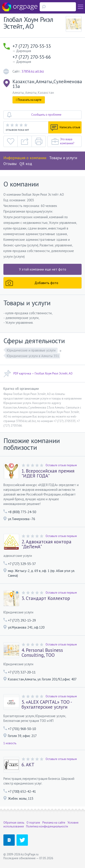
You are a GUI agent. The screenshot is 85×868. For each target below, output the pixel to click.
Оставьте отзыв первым (61, 465)
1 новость (10, 743)
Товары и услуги (63, 158)
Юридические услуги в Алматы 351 (33, 356)
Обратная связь (14, 823)
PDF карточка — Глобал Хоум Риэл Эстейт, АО (38, 374)
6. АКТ (28, 765)
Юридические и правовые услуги (32, 350)
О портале (33, 823)
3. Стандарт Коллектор (46, 598)
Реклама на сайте (54, 823)
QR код (26, 164)
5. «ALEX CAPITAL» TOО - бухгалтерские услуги (47, 705)
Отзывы (10, 164)
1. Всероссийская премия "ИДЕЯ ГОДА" (48, 473)
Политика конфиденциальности (47, 826)
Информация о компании (25, 158)
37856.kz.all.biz (33, 71)
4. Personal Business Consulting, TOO (42, 653)
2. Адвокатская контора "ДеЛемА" (46, 544)
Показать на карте (29, 100)
